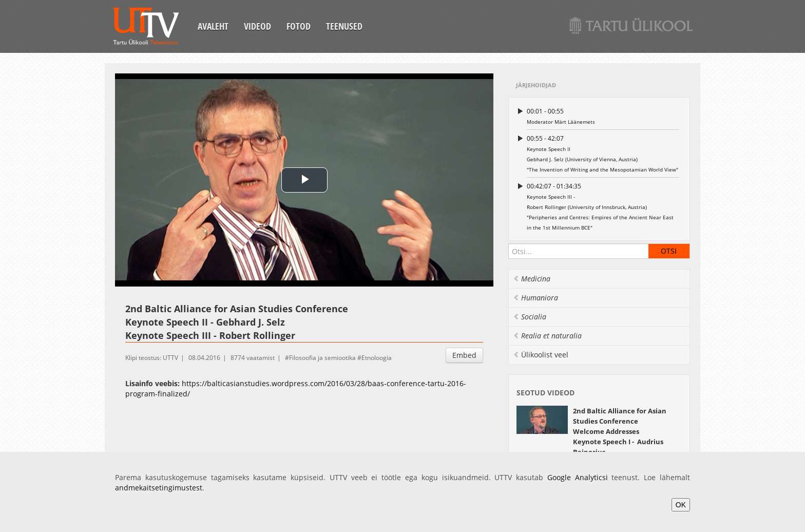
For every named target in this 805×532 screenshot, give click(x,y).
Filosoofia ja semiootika (322, 358)
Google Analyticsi (578, 477)
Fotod (299, 26)
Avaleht (213, 26)
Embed (464, 355)
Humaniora (535, 298)
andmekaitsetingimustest (159, 488)
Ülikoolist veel (541, 355)
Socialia (530, 317)
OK (681, 505)
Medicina (532, 279)
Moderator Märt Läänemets (603, 116)
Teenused (344, 26)
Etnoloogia (377, 358)
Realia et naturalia (547, 336)
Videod (257, 26)
